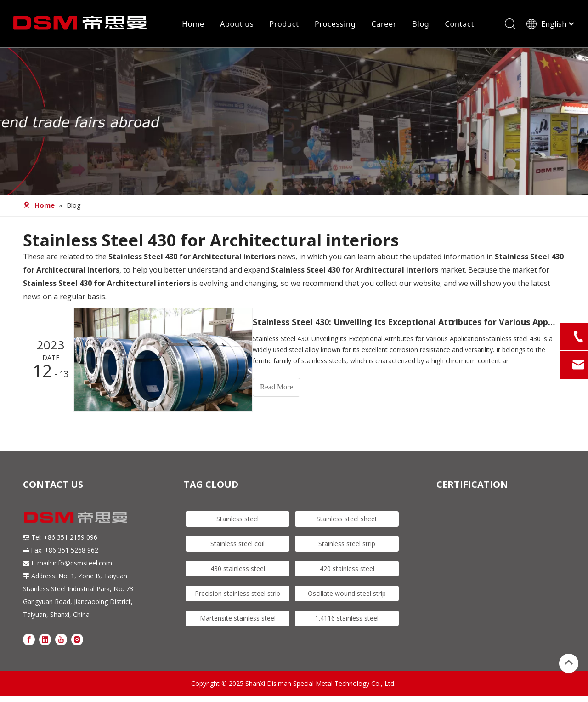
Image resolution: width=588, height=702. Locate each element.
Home (193, 25)
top (569, 662)
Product (283, 25)
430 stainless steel (238, 569)
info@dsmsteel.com (82, 564)
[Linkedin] (45, 640)
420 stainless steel (347, 569)
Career (383, 25)
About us (237, 25)
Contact (459, 25)
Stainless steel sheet (347, 520)
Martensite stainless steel (238, 619)
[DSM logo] (76, 517)
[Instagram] (77, 640)
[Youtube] (61, 640)
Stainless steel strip (347, 545)
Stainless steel (237, 520)
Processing (335, 25)
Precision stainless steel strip (237, 594)
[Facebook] (29, 640)
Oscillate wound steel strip (347, 594)
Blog (420, 25)
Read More (285, 390)
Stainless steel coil (237, 545)
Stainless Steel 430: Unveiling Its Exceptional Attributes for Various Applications (408, 325)
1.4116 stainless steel (347, 619)
